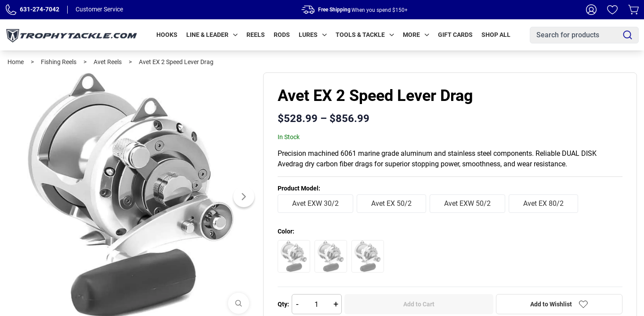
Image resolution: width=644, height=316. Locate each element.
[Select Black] (294, 256)
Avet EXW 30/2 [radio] (315, 203)
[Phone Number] (11, 10)
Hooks (167, 35)
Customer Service (99, 9)
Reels (256, 35)
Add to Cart (419, 304)
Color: (286, 231)
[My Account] (591, 10)
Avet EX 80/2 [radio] (543, 203)
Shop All (496, 35)
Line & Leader (212, 35)
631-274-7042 (40, 9)
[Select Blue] (331, 256)
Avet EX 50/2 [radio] (391, 203)
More (416, 35)
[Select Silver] (368, 256)
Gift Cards (455, 35)
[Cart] (633, 10)
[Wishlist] (612, 10)
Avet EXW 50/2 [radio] (467, 203)
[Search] (628, 35)
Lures (313, 35)
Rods (282, 35)
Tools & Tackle (365, 35)
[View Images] (239, 303)
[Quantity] (317, 304)
